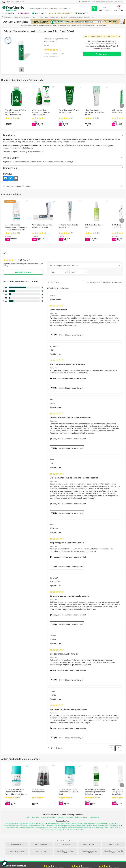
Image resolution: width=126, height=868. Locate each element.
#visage (54, 54)
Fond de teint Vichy (90, 845)
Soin (28, 817)
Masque (60, 817)
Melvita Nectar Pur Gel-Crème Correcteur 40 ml (104, 826)
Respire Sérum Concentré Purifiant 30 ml (62, 824)
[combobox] (106, 282)
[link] (17, 260)
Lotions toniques (81, 817)
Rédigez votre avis (23, 272)
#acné (62, 54)
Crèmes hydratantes (48, 817)
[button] (105, 8)
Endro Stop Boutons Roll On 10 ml (107, 828)
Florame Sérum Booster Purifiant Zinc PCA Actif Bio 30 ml (26, 824)
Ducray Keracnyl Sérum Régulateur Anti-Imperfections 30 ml (63, 830)
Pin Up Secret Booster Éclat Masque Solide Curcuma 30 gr (24, 826)
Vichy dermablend (17, 852)
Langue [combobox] (80, 272)
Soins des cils (41, 852)
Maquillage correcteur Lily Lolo (114, 852)
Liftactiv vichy (114, 845)
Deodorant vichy (41, 845)
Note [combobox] (59, 272)
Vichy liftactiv (65, 845)
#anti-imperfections (51, 56)
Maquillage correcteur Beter (65, 852)
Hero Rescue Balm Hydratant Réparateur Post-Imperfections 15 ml (29, 828)
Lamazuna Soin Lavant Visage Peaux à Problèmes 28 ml (66, 826)
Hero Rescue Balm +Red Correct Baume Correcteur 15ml (74, 828)
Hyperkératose (94, 817)
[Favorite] (27, 87)
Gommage (69, 817)
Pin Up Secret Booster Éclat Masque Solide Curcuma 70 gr (98, 824)
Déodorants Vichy (17, 845)
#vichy (47, 54)
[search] (94, 9)
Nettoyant (35, 817)
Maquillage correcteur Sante (89, 852)
